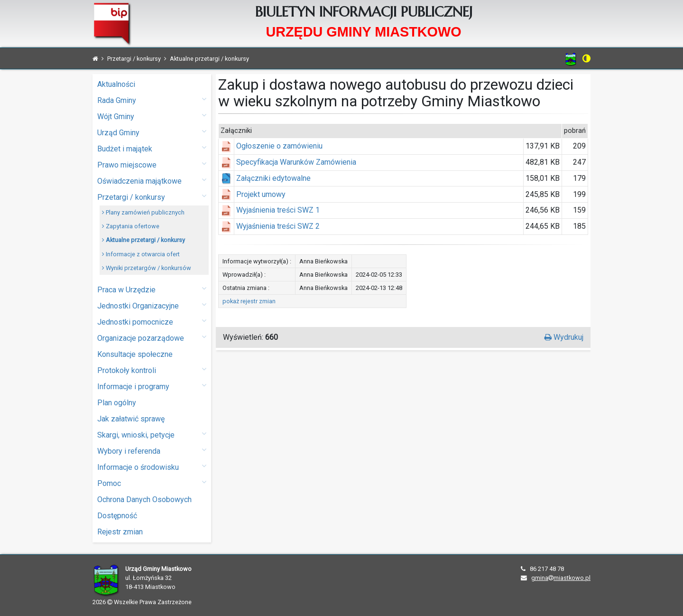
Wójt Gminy (152, 116)
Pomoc (152, 483)
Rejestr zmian (120, 532)
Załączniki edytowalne (273, 178)
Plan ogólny (117, 403)
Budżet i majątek (152, 148)
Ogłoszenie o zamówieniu (279, 146)
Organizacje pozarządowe (152, 338)
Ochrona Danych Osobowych (144, 499)
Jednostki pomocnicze (152, 322)
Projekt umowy (261, 194)
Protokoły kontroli (152, 370)
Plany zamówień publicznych (143, 212)
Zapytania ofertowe (131, 226)
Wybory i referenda (152, 451)
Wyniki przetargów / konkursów (147, 268)
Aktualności (116, 84)
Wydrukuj (564, 337)
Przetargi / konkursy (152, 197)
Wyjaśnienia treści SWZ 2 (278, 226)
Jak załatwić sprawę (131, 419)
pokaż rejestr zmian (249, 301)
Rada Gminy (152, 100)
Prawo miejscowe (152, 164)
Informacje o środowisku (152, 467)
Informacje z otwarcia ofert (141, 254)
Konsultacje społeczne (135, 354)
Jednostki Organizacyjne (152, 305)
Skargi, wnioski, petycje (152, 434)
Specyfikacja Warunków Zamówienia (296, 162)
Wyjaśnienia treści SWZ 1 (278, 210)
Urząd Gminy (152, 132)
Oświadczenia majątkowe (152, 181)
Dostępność (117, 516)
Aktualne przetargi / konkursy (143, 240)
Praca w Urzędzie (152, 289)
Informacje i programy (152, 386)
